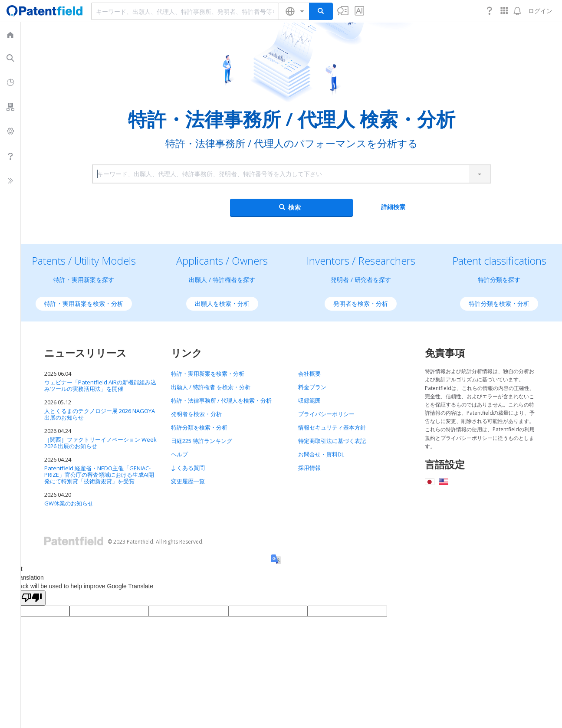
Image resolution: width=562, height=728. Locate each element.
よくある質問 (188, 468)
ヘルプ (179, 454)
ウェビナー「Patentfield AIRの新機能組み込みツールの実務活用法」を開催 (100, 385)
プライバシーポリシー (326, 414)
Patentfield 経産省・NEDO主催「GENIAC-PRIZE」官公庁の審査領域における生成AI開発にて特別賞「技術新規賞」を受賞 (99, 475)
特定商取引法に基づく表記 (332, 441)
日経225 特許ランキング (202, 441)
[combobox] (185, 11)
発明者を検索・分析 (361, 303)
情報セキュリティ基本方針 (332, 427)
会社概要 (309, 374)
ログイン (540, 11)
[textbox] (185, 11)
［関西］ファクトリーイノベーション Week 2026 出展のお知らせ (100, 443)
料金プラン (312, 387)
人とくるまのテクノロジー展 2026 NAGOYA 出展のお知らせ (100, 414)
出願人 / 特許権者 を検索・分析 (211, 387)
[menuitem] (10, 34)
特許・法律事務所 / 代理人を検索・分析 (221, 400)
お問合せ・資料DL (321, 454)
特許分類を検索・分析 (499, 303)
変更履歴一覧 (188, 481)
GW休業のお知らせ (69, 503)
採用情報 (309, 468)
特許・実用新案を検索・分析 (84, 303)
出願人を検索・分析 (222, 303)
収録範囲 (309, 400)
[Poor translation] (32, 598)
